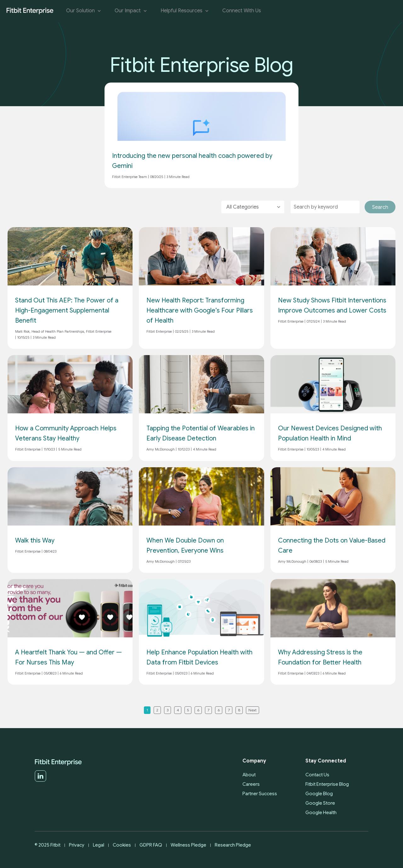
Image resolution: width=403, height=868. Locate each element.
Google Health (321, 813)
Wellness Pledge (188, 845)
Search (380, 207)
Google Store (320, 803)
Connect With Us (242, 11)
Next (253, 710)
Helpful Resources (185, 11)
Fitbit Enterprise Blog (327, 784)
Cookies (122, 845)
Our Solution (84, 11)
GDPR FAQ (151, 845)
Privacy (77, 845)
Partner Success (260, 794)
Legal (99, 845)
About (249, 775)
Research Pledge (233, 845)
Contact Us (317, 775)
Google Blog (319, 794)
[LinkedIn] (40, 780)
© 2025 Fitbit (48, 845)
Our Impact (131, 11)
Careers (251, 784)
